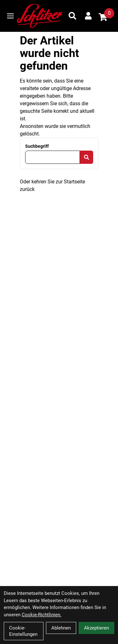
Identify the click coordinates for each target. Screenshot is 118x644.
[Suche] (72, 16)
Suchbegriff (37, 146)
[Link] (10, 16)
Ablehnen (61, 628)
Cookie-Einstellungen (23, 631)
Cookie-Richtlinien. (42, 615)
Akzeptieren (96, 628)
